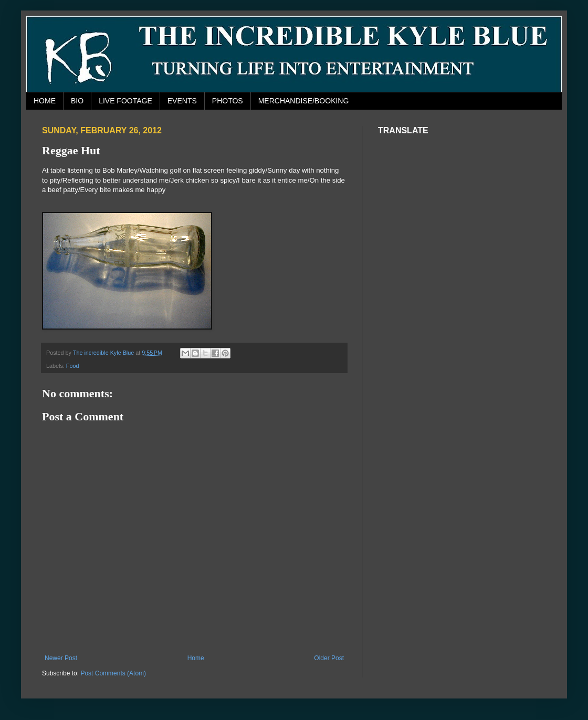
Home (196, 658)
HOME (45, 101)
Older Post (329, 658)
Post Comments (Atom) (113, 673)
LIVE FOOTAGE (125, 101)
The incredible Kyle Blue (104, 353)
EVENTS (182, 101)
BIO (77, 101)
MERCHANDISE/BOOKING (304, 101)
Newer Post (61, 658)
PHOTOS (228, 101)
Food (73, 366)
